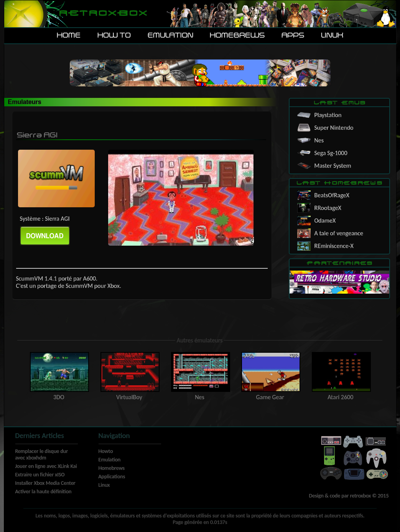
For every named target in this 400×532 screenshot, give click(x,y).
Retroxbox (103, 14)
